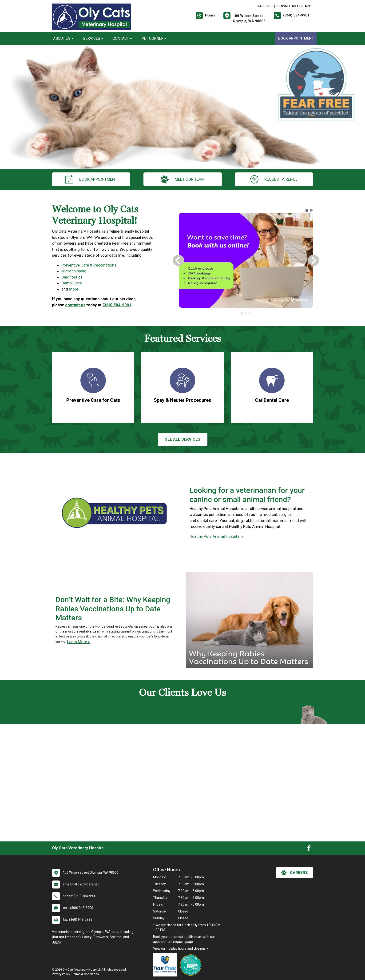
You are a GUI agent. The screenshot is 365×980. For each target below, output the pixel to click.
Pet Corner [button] (154, 38)
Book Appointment (296, 38)
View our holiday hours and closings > (181, 948)
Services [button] (93, 38)
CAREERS (264, 6)
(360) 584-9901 (117, 305)
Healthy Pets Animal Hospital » (216, 536)
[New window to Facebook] (309, 849)
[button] (307, 210)
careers (295, 873)
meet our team (183, 179)
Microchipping (74, 271)
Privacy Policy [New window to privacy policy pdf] (61, 974)
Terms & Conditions (85, 974)
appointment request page (173, 942)
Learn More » (78, 642)
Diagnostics (72, 277)
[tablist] (246, 313)
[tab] (242, 313)
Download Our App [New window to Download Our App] (294, 6)
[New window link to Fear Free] (166, 965)
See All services (183, 439)
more (74, 289)
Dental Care (72, 283)
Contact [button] (122, 38)
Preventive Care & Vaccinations (89, 265)
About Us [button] (63, 38)
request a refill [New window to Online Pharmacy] (274, 179)
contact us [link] (75, 305)
